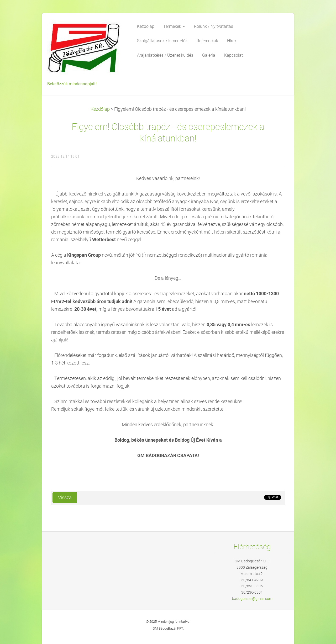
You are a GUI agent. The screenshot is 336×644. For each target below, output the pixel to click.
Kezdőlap (100, 109)
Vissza (65, 498)
